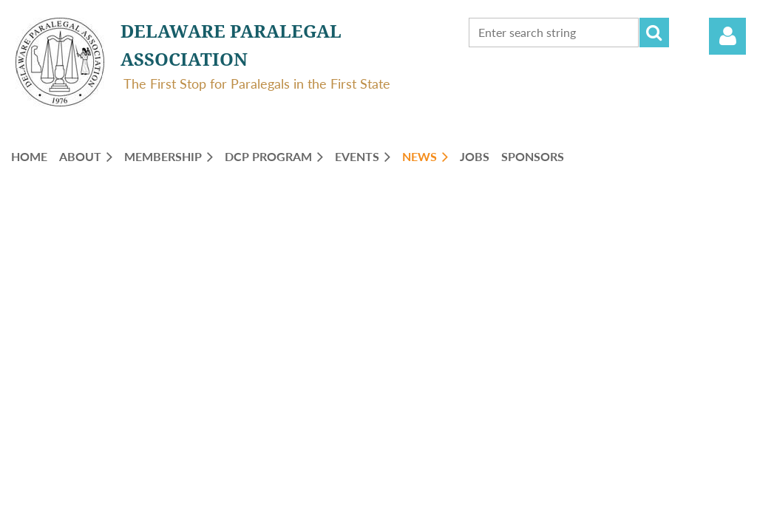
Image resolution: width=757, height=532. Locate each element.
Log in (727, 36)
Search (654, 33)
